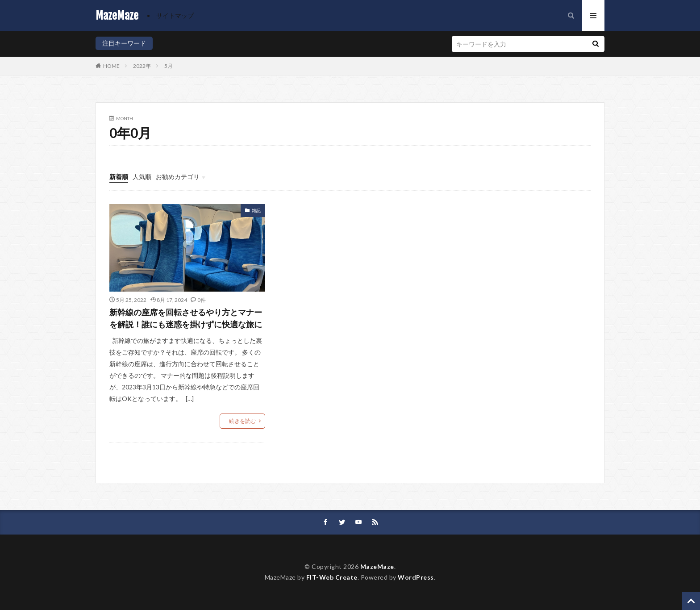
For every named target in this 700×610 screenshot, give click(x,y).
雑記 (256, 210)
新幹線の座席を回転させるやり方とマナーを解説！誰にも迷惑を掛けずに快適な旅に (186, 318)
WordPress (416, 577)
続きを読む (242, 421)
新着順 (119, 177)
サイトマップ (175, 15)
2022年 (142, 66)
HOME (111, 66)
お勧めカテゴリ (178, 177)
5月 (169, 66)
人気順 (142, 177)
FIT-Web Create (332, 577)
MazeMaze (117, 16)
